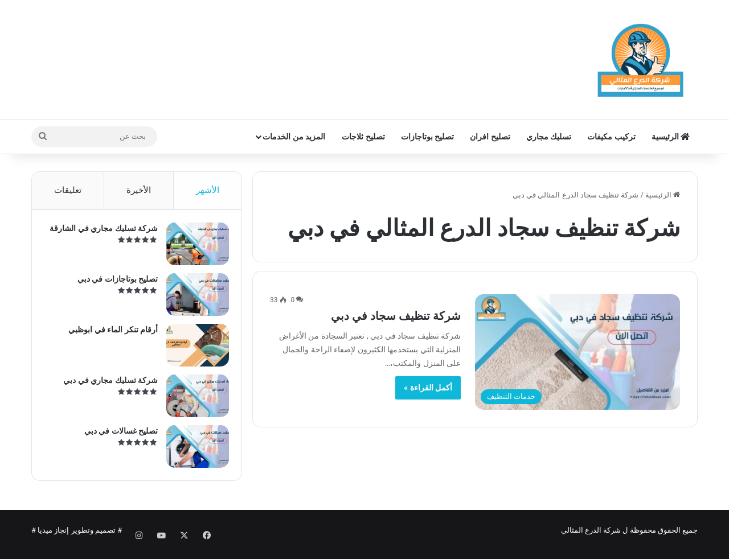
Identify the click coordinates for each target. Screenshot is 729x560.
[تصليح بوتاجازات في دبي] (193, 299)
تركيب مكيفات (611, 137)
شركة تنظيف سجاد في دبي (396, 316)
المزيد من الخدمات (294, 137)
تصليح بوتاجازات (427, 137)
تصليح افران (490, 137)
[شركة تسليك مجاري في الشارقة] (193, 248)
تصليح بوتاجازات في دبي (113, 283)
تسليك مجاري (549, 137)
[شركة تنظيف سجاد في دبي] (578, 352)
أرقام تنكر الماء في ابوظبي (108, 334)
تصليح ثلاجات (363, 137)
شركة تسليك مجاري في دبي (106, 385)
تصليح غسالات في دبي (116, 435)
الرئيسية (671, 137)
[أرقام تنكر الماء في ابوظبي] (193, 350)
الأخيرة (139, 190)
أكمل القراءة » (428, 388)
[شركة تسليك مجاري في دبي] (193, 400)
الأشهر (208, 190)
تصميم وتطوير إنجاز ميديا (77, 539)
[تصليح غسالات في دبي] (193, 451)
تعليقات (68, 190)
